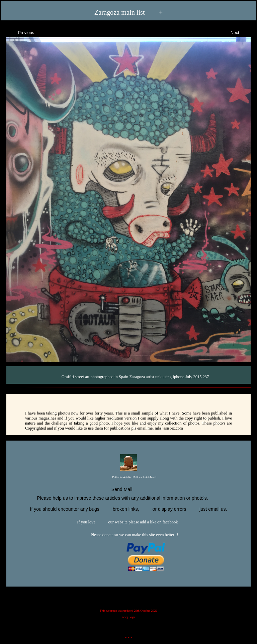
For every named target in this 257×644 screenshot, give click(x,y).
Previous (20, 32)
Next (241, 32)
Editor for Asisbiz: (128, 477)
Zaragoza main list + (128, 12)
